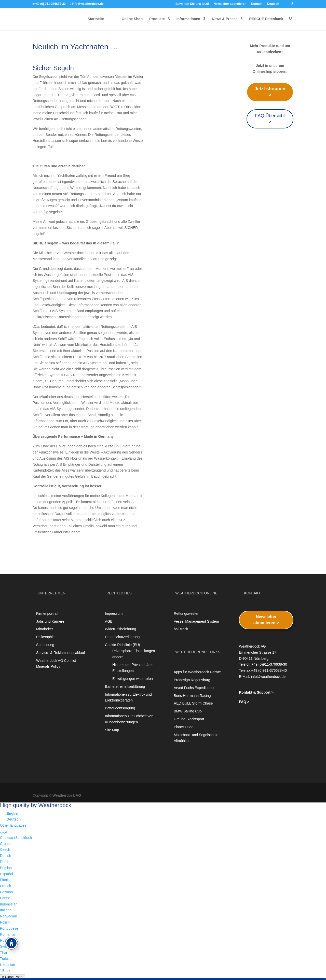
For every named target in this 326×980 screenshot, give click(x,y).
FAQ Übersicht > (270, 119)
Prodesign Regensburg (192, 680)
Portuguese (9, 928)
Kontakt (257, 4)
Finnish (6, 880)
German (6, 892)
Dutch (5, 862)
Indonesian (9, 904)
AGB (109, 621)
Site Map (112, 730)
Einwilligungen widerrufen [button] (133, 679)
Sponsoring (45, 645)
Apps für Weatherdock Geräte (197, 672)
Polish (5, 922)
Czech (5, 850)
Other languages (13, 825)
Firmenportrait (47, 613)
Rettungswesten (186, 613)
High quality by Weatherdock (36, 805)
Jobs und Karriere (50, 621)
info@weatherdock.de (268, 677)
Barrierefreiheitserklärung (125, 686)
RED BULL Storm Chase (193, 703)
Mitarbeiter (45, 629)
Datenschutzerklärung (122, 637)
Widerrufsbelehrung (120, 629)
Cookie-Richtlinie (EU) (123, 645)
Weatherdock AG (67, 795)
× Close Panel (13, 977)
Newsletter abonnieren (230, 4)
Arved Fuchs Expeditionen (194, 688)
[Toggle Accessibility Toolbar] (11, 943)
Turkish (6, 959)
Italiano (6, 910)
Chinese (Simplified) (16, 838)
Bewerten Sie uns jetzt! (192, 4)
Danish (6, 856)
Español (6, 874)
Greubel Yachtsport (189, 719)
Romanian (8, 934)
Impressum (114, 613)
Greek (5, 898)
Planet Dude (184, 727)
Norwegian (9, 916)
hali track (181, 629)
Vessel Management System (196, 621)
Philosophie (45, 637)
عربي (4, 831)
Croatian (7, 844)
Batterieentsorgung (120, 708)
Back (5, 971)
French (6, 886)
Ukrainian (8, 965)
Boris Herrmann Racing (192, 696)
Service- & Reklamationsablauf (60, 653)
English (6, 868)
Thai (3, 953)
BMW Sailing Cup (188, 711)
